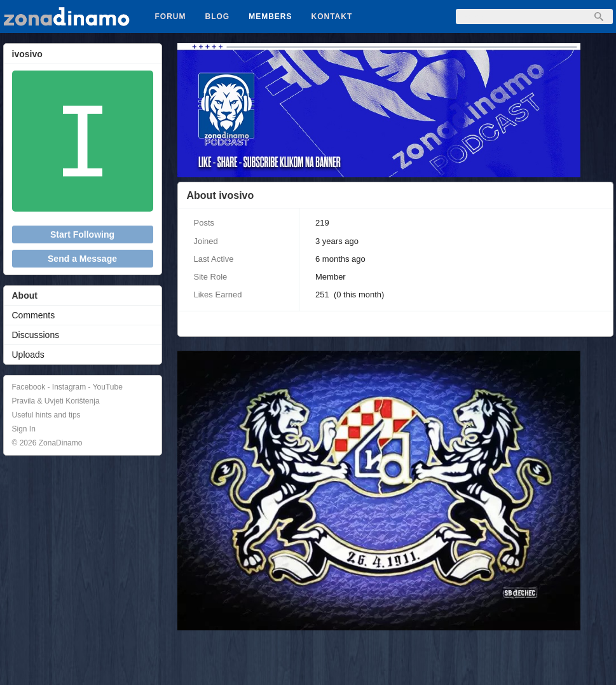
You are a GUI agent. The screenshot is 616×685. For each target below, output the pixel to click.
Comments (34, 315)
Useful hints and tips (46, 415)
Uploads (28, 355)
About (25, 295)
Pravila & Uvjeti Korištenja (56, 401)
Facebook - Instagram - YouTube (67, 387)
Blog (218, 17)
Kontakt (332, 17)
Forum (171, 17)
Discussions (36, 335)
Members (270, 17)
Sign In (24, 429)
